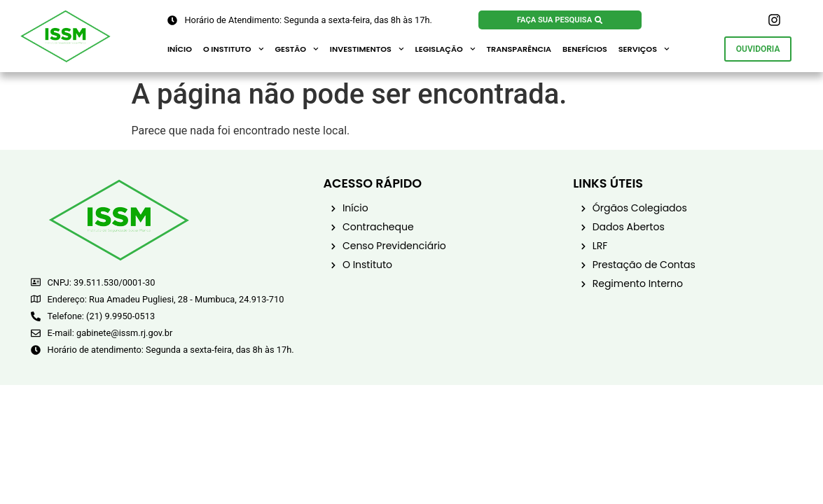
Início (180, 49)
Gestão (296, 49)
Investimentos (367, 49)
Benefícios (585, 49)
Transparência (519, 49)
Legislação (445, 49)
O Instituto (233, 49)
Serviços (644, 49)
